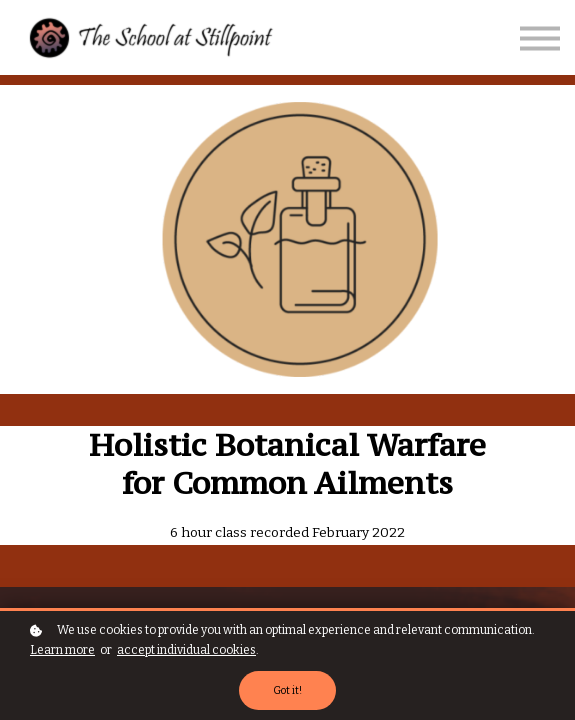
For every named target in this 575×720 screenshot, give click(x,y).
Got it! (287, 690)
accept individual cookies (186, 650)
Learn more (62, 650)
